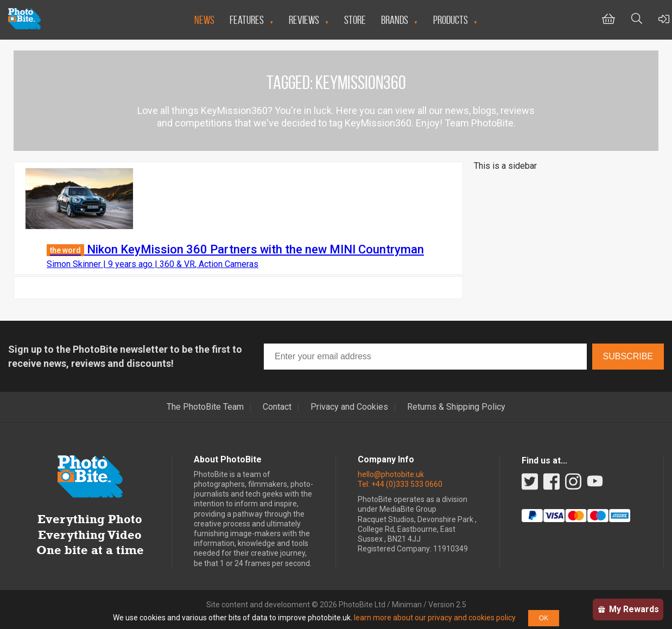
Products (451, 20)
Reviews (304, 20)
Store (355, 20)
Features (247, 20)
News (204, 20)
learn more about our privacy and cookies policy (435, 618)
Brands (395, 20)
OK (544, 618)
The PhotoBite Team (205, 407)
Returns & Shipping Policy (456, 407)
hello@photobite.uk (391, 474)
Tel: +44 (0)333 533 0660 (400, 484)
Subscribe (628, 356)
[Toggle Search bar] (637, 20)
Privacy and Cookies (349, 407)
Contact (277, 407)
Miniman (407, 605)
